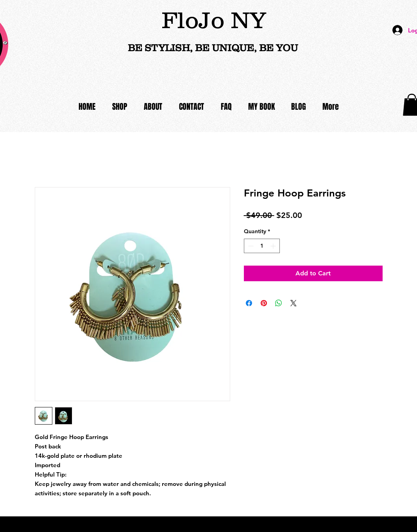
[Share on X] (294, 303)
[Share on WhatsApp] (279, 303)
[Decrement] (250, 246)
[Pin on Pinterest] (264, 303)
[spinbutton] (262, 246)
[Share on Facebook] (249, 303)
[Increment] (274, 246)
